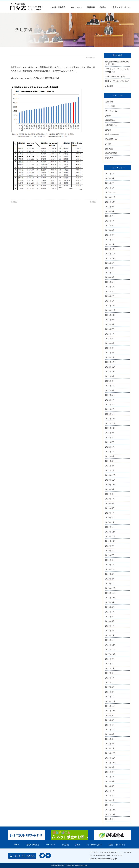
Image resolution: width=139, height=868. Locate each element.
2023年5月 (110, 339)
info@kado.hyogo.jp (109, 859)
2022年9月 (110, 376)
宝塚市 (108, 130)
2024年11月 (110, 254)
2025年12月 (110, 192)
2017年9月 (110, 659)
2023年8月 (110, 324)
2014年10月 (110, 814)
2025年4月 (110, 230)
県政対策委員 (111, 153)
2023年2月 (110, 353)
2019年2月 (110, 579)
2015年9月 (110, 767)
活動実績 (91, 7)
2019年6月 (110, 560)
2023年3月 (110, 348)
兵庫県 (108, 116)
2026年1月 (110, 188)
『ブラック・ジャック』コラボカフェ (117, 70)
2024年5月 (110, 282)
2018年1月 (110, 640)
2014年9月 (110, 819)
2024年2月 (110, 296)
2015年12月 (110, 753)
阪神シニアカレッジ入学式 (117, 81)
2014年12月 (110, 810)
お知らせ (109, 102)
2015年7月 (110, 777)
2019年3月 (110, 574)
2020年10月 (110, 485)
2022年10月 (110, 372)
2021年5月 (110, 452)
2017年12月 (110, 645)
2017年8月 (110, 664)
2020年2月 (110, 522)
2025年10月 (110, 202)
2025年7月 (110, 216)
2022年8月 (110, 381)
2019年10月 (110, 541)
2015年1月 (110, 805)
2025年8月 (110, 211)
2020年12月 (110, 475)
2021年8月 (110, 438)
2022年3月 (110, 405)
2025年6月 (110, 221)
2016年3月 (110, 739)
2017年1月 (110, 697)
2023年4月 (110, 343)
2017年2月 (110, 692)
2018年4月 (110, 626)
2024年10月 (110, 259)
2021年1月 (110, 470)
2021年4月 (110, 456)
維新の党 (109, 158)
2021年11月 (110, 423)
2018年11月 (110, 593)
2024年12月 (110, 249)
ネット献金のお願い (94, 845)
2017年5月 (110, 678)
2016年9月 (110, 716)
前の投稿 (14, 202)
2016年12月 (110, 701)
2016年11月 (110, 706)
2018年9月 (110, 602)
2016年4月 (110, 734)
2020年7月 (110, 499)
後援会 (103, 7)
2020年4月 (110, 513)
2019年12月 (110, 532)
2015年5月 (110, 786)
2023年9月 (110, 320)
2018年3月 (110, 631)
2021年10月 (110, 428)
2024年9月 (110, 263)
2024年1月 (110, 301)
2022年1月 (110, 414)
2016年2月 (110, 744)
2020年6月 (110, 503)
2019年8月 (110, 551)
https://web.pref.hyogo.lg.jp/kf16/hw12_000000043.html (35, 78)
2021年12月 (110, 419)
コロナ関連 (110, 106)
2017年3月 (110, 687)
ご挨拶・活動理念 (58, 7)
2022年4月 (110, 400)
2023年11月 (110, 310)
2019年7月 (110, 555)
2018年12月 (110, 588)
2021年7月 (110, 442)
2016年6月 (110, 725)
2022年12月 (110, 362)
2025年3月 (110, 235)
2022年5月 (110, 395)
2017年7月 (110, 668)
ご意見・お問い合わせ (120, 7)
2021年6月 (110, 447)
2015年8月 (110, 772)
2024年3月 (110, 292)
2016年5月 (110, 730)
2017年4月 (110, 683)
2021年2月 (110, 466)
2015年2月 (110, 800)
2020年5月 (110, 508)
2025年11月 (110, 197)
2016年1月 (110, 748)
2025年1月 (110, 244)
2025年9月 (110, 207)
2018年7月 (110, 612)
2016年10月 (110, 711)
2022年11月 (110, 367)
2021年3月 (110, 461)
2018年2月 (110, 635)
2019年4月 (110, 569)
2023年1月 (110, 357)
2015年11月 (110, 758)
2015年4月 (110, 791)
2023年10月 (110, 315)
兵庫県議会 (110, 120)
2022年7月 (110, 386)
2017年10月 (110, 654)
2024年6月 (110, 277)
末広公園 (109, 86)
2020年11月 (110, 480)
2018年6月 (110, 617)
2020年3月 (110, 518)
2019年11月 (110, 536)
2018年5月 (110, 621)
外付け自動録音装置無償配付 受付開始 (117, 63)
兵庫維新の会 (111, 125)
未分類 (108, 144)
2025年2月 (110, 240)
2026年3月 (110, 178)
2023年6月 (110, 334)
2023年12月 (110, 306)
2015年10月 (110, 763)
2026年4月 (110, 174)
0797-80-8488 (100, 855)
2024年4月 (110, 287)
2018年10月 (110, 598)
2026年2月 (110, 183)
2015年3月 (110, 796)
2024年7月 (110, 273)
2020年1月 (110, 527)
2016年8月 (110, 720)
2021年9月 (110, 433)
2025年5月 (110, 225)
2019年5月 (110, 565)
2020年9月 (110, 489)
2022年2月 (110, 409)
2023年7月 (110, 329)
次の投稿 (93, 202)
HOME (17, 845)
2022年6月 (110, 390)
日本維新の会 (111, 139)
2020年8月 (110, 494)
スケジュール (76, 7)
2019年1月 (110, 584)
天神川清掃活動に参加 (115, 77)
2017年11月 (110, 649)
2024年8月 (110, 268)
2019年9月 (110, 546)
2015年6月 (110, 781)
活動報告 (109, 149)
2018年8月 (110, 607)
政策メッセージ (112, 134)
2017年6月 (110, 673)
